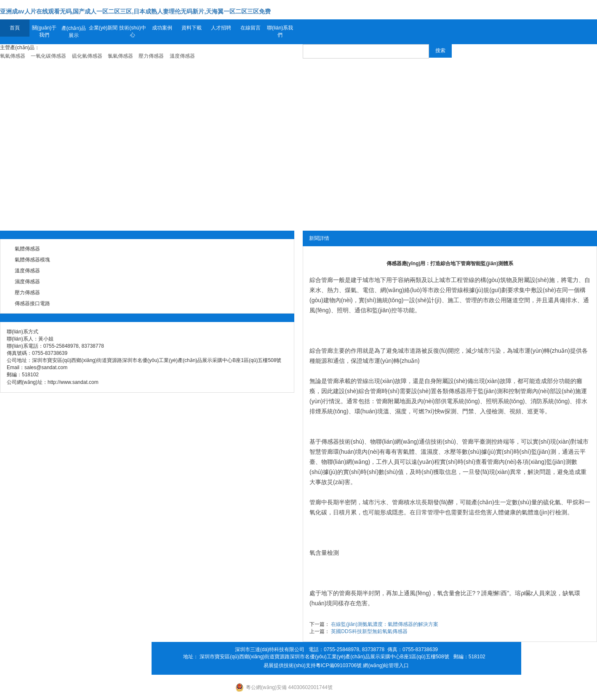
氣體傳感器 (27, 249)
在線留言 (251, 28)
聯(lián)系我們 (280, 31)
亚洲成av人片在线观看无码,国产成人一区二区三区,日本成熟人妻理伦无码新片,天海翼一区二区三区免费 (135, 11)
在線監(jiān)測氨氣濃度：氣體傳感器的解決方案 (385, 624)
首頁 (15, 28)
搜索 (440, 51)
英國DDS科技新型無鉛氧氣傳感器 (369, 631)
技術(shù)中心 (132, 31)
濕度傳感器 (27, 282)
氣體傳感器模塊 (32, 260)
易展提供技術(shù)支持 (289, 665)
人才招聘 (221, 28)
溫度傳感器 (27, 271)
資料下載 (192, 28)
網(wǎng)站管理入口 (386, 665)
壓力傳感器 (27, 293)
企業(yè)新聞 (103, 28)
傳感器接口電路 (32, 303)
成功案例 (162, 28)
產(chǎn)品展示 (74, 32)
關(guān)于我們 (44, 31)
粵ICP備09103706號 (339, 665)
